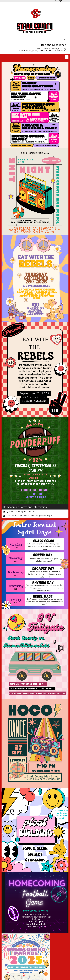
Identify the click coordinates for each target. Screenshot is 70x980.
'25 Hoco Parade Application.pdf (19, 512)
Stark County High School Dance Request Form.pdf (28, 516)
